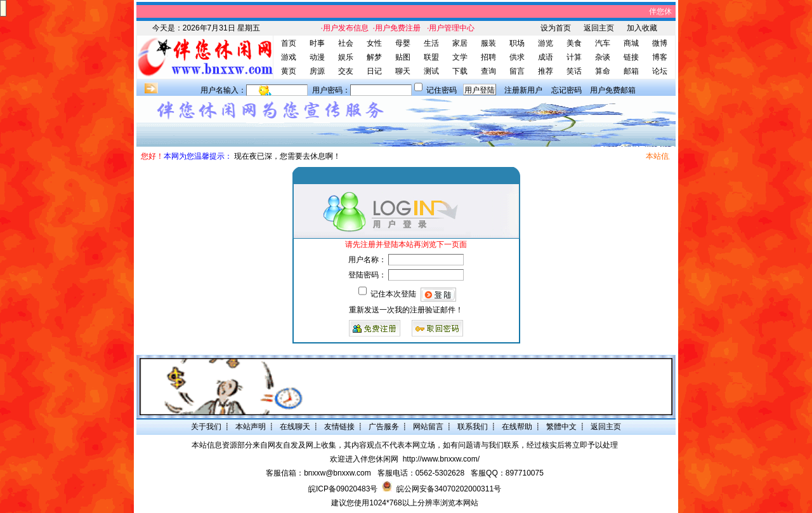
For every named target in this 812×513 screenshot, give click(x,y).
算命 (603, 71)
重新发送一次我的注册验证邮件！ (406, 310)
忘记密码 (566, 90)
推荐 (546, 71)
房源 (317, 71)
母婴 (403, 43)
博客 (660, 57)
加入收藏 (642, 28)
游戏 (289, 57)
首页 (289, 43)
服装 (488, 43)
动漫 (317, 57)
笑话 (574, 71)
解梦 (374, 57)
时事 (317, 43)
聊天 (403, 71)
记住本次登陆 (393, 294)
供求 (517, 57)
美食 (574, 43)
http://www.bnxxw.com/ (441, 459)
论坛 (660, 71)
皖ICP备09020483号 (343, 489)
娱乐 (346, 57)
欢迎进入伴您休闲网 (364, 459)
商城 (631, 43)
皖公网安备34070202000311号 (449, 489)
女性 (374, 43)
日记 (374, 71)
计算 (574, 57)
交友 (346, 71)
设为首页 (556, 28)
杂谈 (603, 57)
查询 (488, 71)
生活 (431, 43)
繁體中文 (561, 427)
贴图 (403, 57)
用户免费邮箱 (613, 90)
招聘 (488, 57)
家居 (460, 43)
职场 (517, 43)
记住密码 (442, 90)
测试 (431, 71)
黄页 (289, 71)
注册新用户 (523, 90)
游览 (546, 43)
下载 (460, 71)
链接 (631, 57)
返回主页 (599, 28)
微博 (660, 43)
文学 (460, 57)
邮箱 (631, 71)
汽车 (603, 43)
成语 (546, 57)
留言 (517, 71)
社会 (346, 43)
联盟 (431, 57)
